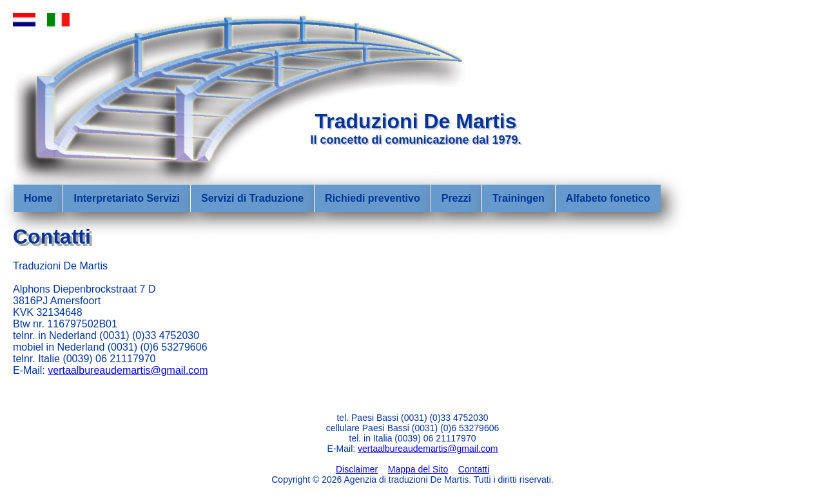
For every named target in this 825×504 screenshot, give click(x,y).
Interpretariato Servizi (127, 198)
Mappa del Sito (418, 469)
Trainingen (519, 198)
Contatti (474, 469)
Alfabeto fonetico (608, 198)
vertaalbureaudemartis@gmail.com (128, 370)
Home (38, 198)
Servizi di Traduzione (252, 198)
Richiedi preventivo (373, 198)
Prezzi (456, 198)
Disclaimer (357, 469)
